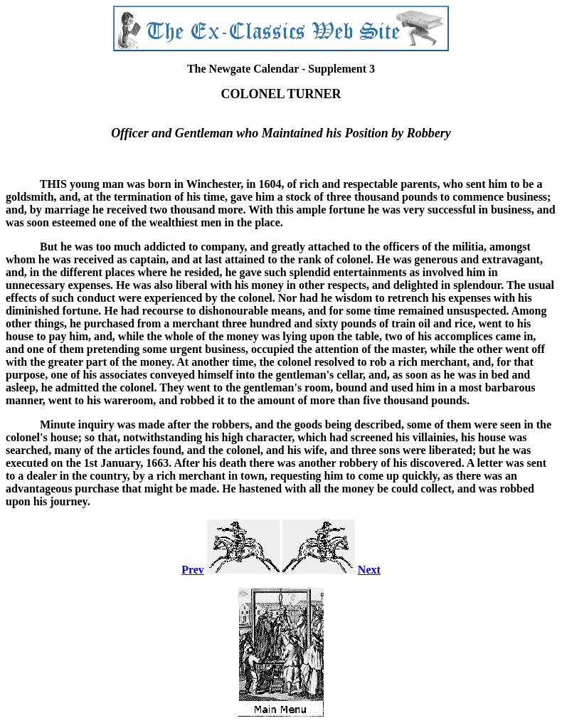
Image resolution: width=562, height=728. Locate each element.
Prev (193, 570)
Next (369, 570)
